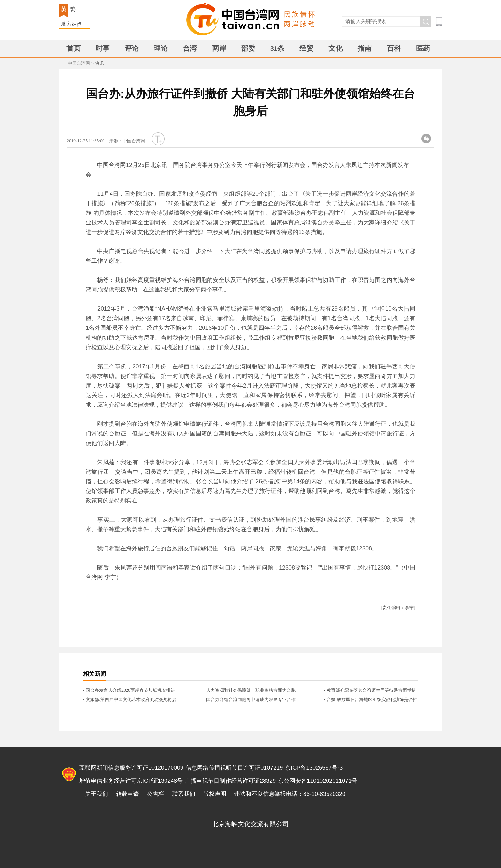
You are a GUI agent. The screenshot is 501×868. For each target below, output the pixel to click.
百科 (394, 48)
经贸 (306, 48)
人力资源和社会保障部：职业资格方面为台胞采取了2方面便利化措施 (251, 691)
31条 (277, 48)
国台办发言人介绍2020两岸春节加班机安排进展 (130, 691)
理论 (161, 48)
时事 (103, 48)
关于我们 (96, 794)
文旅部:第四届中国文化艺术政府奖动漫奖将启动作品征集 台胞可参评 (131, 700)
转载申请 (127, 794)
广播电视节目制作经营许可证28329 (230, 781)
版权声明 (215, 794)
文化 (335, 48)
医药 (423, 48)
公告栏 (156, 794)
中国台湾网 (79, 63)
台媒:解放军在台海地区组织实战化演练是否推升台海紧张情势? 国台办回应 (372, 700)
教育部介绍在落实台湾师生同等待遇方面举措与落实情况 (371, 691)
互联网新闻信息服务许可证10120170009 (131, 768)
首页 (73, 48)
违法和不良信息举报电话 (412, 775)
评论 (132, 48)
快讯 (99, 63)
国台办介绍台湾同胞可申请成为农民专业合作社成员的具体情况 (251, 700)
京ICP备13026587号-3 (314, 768)
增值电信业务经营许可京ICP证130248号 (131, 781)
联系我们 (184, 794)
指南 (365, 48)
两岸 (219, 48)
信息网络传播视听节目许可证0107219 (234, 768)
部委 (248, 48)
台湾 (190, 48)
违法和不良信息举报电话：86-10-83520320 (290, 794)
